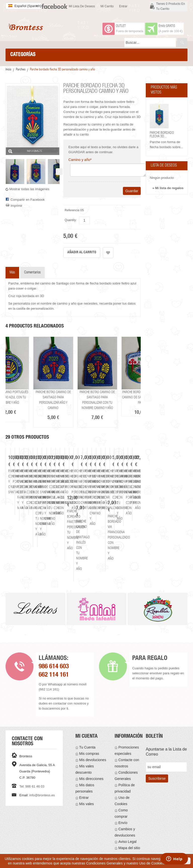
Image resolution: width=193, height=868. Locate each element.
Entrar (123, 6)
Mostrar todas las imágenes (29, 189)
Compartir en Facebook (28, 200)
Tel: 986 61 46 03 (32, 773)
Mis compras (89, 740)
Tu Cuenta (87, 733)
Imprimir (16, 206)
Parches (21, 70)
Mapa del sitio (129, 834)
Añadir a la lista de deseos (108, 253)
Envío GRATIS (167, 26)
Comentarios (32, 273)
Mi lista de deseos (82, 6)
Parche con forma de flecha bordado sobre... (166, 144)
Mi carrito (107, 6)
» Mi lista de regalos (168, 188)
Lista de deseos (164, 166)
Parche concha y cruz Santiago (40, 550)
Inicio (8, 70)
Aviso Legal (127, 828)
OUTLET (121, 26)
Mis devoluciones (93, 746)
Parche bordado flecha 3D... (162, 135)
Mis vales (86, 790)
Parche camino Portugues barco (114, 550)
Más (12, 273)
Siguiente (59, 172)
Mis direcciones (91, 765)
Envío (123, 809)
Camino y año (80, 160)
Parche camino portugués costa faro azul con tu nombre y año (26, 398)
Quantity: (71, 220)
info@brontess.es (42, 781)
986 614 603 (54, 653)
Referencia (72, 210)
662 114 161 (54, 661)
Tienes (171, 6)
